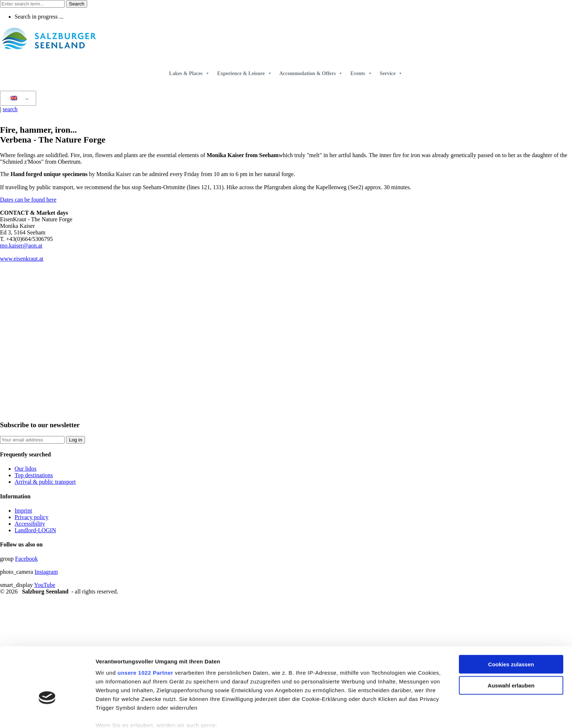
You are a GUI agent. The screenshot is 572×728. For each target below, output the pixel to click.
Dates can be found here (28, 200)
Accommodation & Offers (311, 73)
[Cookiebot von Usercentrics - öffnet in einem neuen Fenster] (47, 714)
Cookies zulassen (511, 621)
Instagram (46, 572)
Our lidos (26, 469)
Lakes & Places (190, 73)
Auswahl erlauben (511, 643)
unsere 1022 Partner (145, 630)
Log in (76, 440)
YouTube (45, 585)
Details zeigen (388, 714)
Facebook (26, 559)
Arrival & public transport (45, 482)
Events (361, 73)
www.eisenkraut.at (22, 259)
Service (391, 73)
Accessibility (30, 524)
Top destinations (34, 475)
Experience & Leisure (244, 73)
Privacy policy (32, 517)
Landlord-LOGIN (35, 530)
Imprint (23, 511)
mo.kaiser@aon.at (21, 246)
